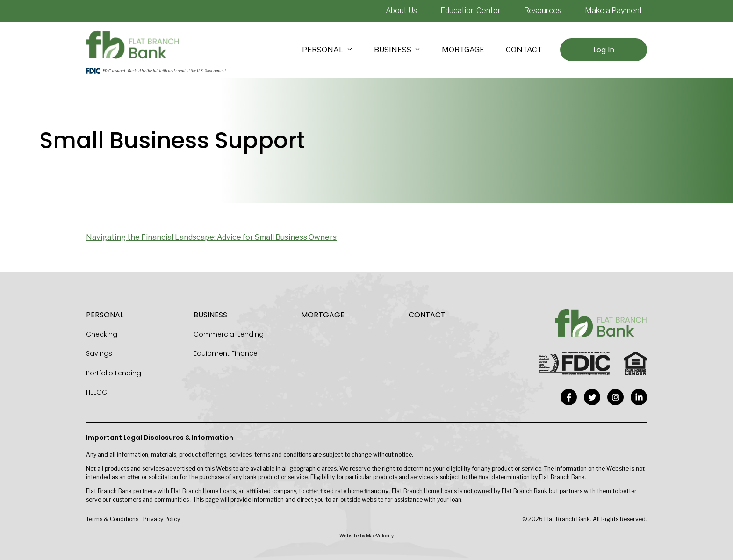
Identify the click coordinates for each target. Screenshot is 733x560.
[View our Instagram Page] (615, 397)
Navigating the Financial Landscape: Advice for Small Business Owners (211, 237)
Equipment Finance (226, 353)
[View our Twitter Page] (592, 397)
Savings (99, 353)
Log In (604, 50)
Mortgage (323, 315)
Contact (427, 315)
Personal (105, 315)
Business (210, 315)
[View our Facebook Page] (569, 397)
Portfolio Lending (114, 373)
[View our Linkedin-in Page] (639, 397)
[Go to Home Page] (133, 45)
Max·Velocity (380, 535)
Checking (102, 334)
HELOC (97, 392)
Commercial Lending (229, 334)
